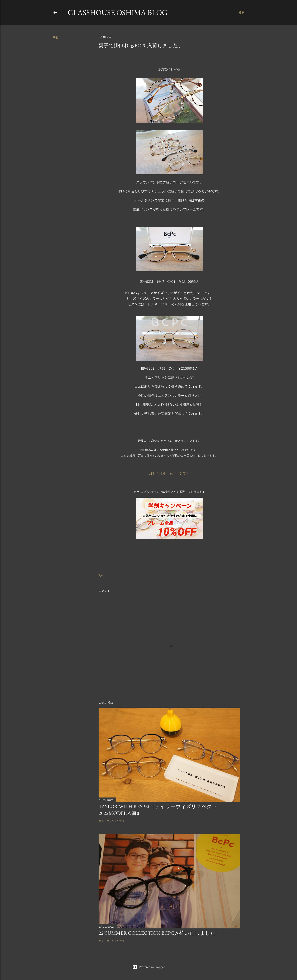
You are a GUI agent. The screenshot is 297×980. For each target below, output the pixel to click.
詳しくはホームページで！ (169, 473)
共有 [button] (56, 37)
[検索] (242, 13)
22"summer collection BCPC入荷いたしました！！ (162, 933)
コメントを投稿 (115, 821)
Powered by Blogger (148, 967)
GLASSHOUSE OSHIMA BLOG (117, 12)
